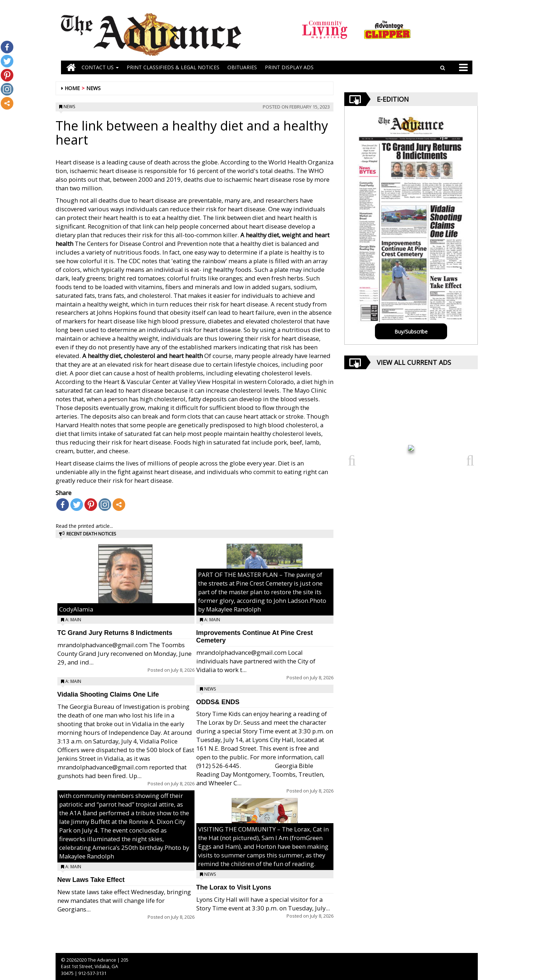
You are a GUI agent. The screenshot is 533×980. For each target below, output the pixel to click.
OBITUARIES (242, 67)
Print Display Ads (289, 67)
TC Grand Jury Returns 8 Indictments (115, 633)
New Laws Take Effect (91, 880)
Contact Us (100, 67)
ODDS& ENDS (218, 702)
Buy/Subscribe (411, 332)
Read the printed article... (84, 526)
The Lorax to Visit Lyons (234, 887)
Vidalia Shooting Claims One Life (108, 694)
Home (72, 88)
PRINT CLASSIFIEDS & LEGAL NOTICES (173, 67)
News (93, 88)
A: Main (73, 620)
